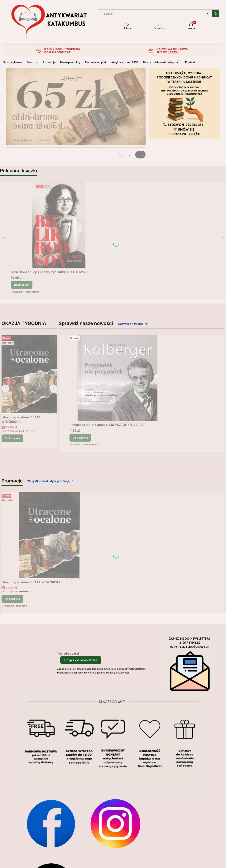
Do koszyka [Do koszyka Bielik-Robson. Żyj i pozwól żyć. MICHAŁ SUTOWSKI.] (22, 285)
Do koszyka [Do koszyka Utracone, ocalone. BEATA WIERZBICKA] (12, 438)
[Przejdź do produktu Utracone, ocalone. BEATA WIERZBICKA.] (29, 374)
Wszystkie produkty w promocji (51, 481)
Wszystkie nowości (133, 324)
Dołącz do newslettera (81, 660)
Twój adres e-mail (68, 653)
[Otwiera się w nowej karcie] (51, 823)
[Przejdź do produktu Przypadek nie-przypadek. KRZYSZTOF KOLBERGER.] (118, 378)
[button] (215, 14)
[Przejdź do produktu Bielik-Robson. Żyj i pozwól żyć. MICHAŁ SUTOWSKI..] (59, 225)
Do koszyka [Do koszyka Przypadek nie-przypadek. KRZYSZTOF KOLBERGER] (80, 438)
